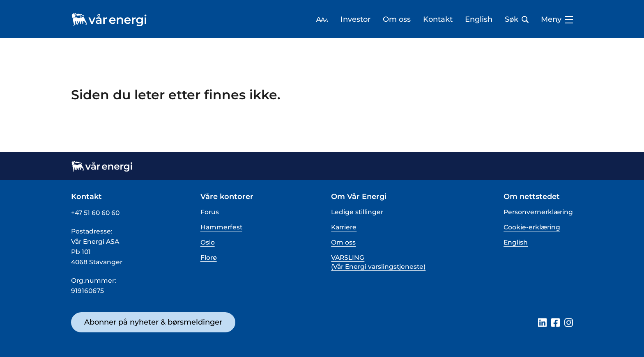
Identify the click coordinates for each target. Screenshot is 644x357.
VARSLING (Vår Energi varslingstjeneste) (378, 262)
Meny (557, 19)
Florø (209, 257)
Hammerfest (221, 227)
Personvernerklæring (538, 212)
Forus (210, 212)
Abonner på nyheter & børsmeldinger (153, 322)
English (479, 19)
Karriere (344, 227)
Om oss (397, 19)
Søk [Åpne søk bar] (517, 19)
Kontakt (438, 19)
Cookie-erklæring (532, 227)
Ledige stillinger (357, 212)
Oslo (208, 242)
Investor (355, 19)
